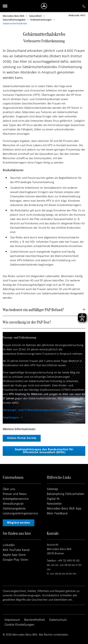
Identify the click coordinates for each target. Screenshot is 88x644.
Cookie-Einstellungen (19, 625)
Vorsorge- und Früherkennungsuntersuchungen (38, 410)
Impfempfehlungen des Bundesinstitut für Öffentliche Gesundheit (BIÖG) (44, 451)
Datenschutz (58, 620)
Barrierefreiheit (35, 620)
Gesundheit (35, 16)
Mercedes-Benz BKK (14, 16)
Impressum (12, 620)
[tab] (44, 310)
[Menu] (5, 6)
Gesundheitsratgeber (14, 20)
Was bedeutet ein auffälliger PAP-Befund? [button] (33, 310)
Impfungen (11, 418)
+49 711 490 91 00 (68, 561)
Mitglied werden (19, 523)
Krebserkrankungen (41, 20)
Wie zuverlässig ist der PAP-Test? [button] (27, 322)
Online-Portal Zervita (22, 438)
